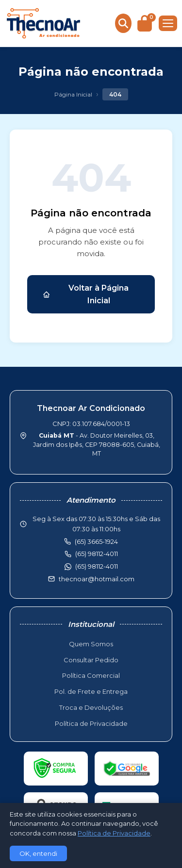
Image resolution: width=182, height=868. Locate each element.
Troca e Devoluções (91, 707)
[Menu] (168, 23)
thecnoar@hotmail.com (97, 579)
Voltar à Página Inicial (86, 294)
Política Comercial (91, 675)
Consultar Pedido (91, 660)
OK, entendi (38, 853)
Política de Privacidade (91, 723)
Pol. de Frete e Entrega (91, 691)
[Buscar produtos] (123, 23)
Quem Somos (91, 644)
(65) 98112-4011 (97, 566)
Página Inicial (73, 94)
